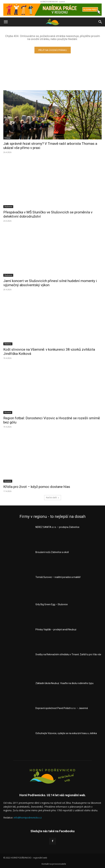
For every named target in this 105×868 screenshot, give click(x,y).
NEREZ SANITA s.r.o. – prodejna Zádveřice (57, 527)
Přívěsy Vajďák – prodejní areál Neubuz (56, 629)
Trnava (7, 138)
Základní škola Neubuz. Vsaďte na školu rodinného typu (64, 683)
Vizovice (8, 412)
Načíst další (53, 498)
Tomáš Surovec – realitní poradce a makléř (58, 577)
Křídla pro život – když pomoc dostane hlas (37, 487)
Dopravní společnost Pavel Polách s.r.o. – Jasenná (62, 708)
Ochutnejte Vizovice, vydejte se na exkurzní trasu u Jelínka (66, 733)
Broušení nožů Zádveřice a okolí (52, 552)
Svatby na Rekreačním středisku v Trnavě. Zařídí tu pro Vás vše (68, 654)
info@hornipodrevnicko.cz (28, 818)
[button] (6, 22)
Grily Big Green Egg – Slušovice (52, 604)
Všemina (8, 344)
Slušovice (8, 207)
